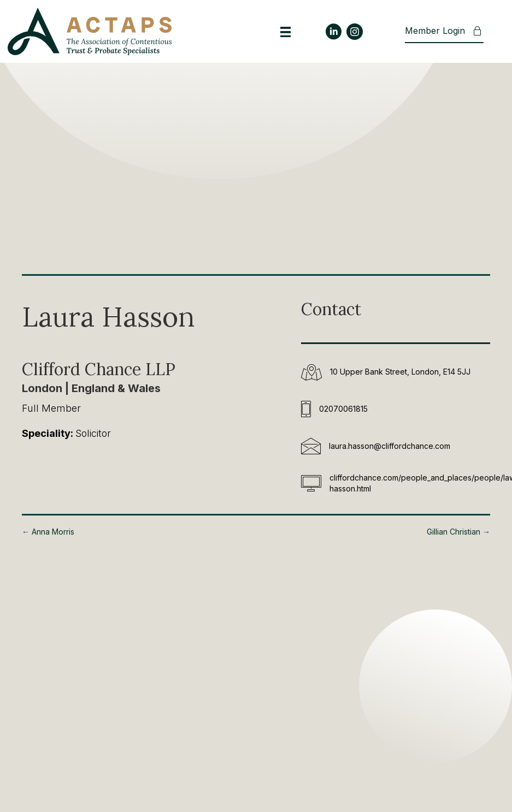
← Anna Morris (48, 532)
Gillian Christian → (458, 532)
